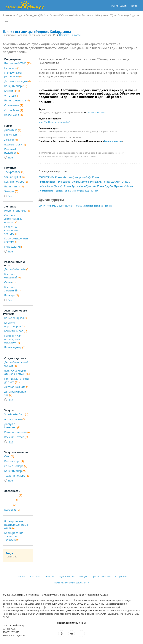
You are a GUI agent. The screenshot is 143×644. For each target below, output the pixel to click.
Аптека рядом (15, 419)
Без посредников (17, 100)
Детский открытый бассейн (16, 364)
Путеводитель (67, 576)
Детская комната (17, 387)
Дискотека (13, 130)
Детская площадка (18, 81)
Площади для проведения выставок (13, 339)
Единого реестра (113, 141)
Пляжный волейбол (12, 151)
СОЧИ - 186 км (47, 206)
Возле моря (13, 115)
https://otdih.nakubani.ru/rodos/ (54, 122)
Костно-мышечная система (16, 240)
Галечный (13, 135)
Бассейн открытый (12, 276)
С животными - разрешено (14, 75)
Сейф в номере (16, 466)
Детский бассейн (17, 269)
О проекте (121, 576)
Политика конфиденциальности (71, 583)
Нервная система (17, 211)
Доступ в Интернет (12, 426)
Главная (21, 576)
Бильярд (12, 295)
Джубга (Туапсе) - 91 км (118, 186)
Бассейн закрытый (12, 289)
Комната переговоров (14, 324)
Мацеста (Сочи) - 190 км (69, 206)
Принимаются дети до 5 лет (16, 380)
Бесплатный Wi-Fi (18, 63)
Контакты (35, 576)
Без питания (14, 186)
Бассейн (12, 91)
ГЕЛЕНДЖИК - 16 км (50, 177)
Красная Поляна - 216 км (98, 206)
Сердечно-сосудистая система (11, 230)
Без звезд (12, 510)
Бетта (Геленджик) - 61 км (96, 182)
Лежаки (11, 140)
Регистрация (119, 6)
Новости (50, 576)
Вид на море (14, 461)
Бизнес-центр (15, 347)
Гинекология (14, 247)
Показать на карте (68, 35)
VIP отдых (12, 96)
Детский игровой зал (15, 393)
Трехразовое (14, 172)
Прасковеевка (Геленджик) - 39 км (59, 182)
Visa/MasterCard (16, 414)
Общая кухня (14, 177)
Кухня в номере (16, 182)
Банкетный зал (16, 331)
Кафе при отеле (16, 437)
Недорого (12, 68)
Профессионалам (101, 576)
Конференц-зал (16, 318)
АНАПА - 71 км (120, 182)
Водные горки (15, 144)
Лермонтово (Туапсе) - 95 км (55, 191)
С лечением (14, 105)
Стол (9, 456)
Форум (83, 576)
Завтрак (11, 191)
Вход (134, 6)
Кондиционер (16, 86)
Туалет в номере (17, 476)
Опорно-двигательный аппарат (13, 219)
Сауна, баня (14, 110)
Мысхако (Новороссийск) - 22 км (80, 177)
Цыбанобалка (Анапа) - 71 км (54, 186)
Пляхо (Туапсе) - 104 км (85, 191)
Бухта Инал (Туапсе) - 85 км (87, 186)
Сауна (10, 282)
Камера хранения (17, 432)
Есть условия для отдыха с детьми (17, 372)
